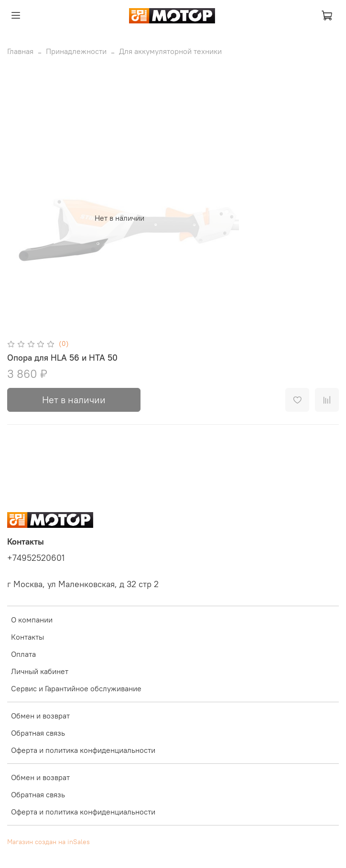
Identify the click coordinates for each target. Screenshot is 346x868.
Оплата (23, 654)
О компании (32, 620)
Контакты (27, 637)
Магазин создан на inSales (49, 842)
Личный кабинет (40, 671)
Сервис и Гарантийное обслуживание (76, 688)
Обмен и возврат (40, 716)
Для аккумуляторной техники (170, 51)
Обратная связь (38, 733)
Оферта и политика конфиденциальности (83, 750)
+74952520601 (36, 558)
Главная (20, 51)
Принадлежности (76, 51)
